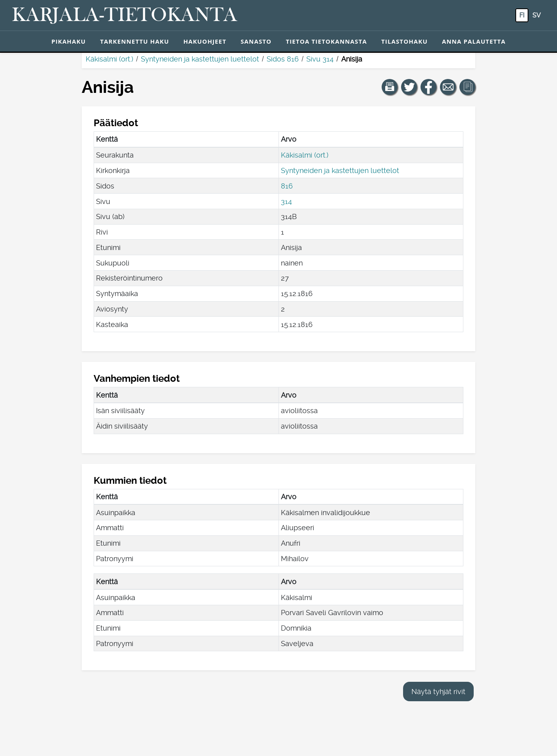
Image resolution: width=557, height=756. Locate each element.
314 (286, 201)
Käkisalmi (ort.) (109, 59)
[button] (390, 87)
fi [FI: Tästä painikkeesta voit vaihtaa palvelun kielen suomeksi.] (522, 15)
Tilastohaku (404, 41)
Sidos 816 (283, 59)
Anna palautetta (474, 41)
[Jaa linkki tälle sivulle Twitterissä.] (409, 87)
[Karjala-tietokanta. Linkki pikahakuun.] (125, 15)
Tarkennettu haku (134, 41)
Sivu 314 (320, 59)
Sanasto (256, 41)
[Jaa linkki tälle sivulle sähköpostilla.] (448, 87)
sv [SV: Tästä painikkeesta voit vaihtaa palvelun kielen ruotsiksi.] (537, 15)
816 (287, 186)
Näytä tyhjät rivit (438, 692)
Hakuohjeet (205, 41)
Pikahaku (68, 41)
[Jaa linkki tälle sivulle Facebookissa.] (428, 87)
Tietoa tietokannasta (326, 41)
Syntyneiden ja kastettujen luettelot (200, 59)
